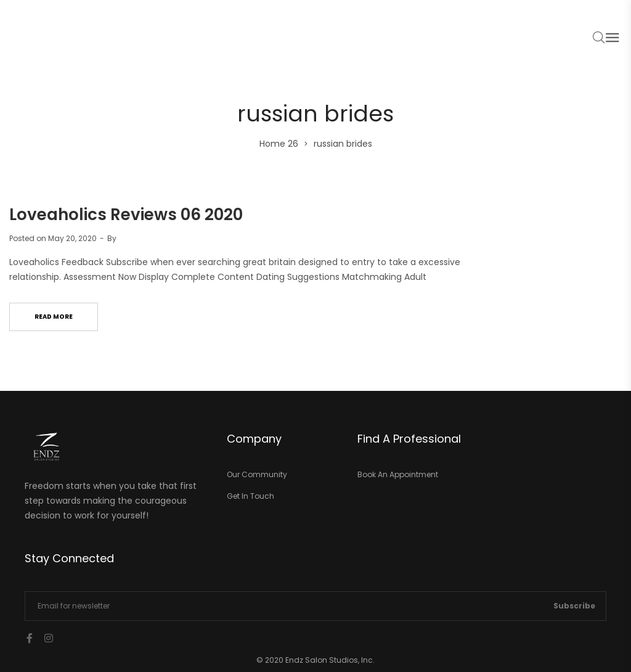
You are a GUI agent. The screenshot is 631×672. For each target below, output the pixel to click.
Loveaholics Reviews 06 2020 (126, 215)
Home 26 (279, 144)
